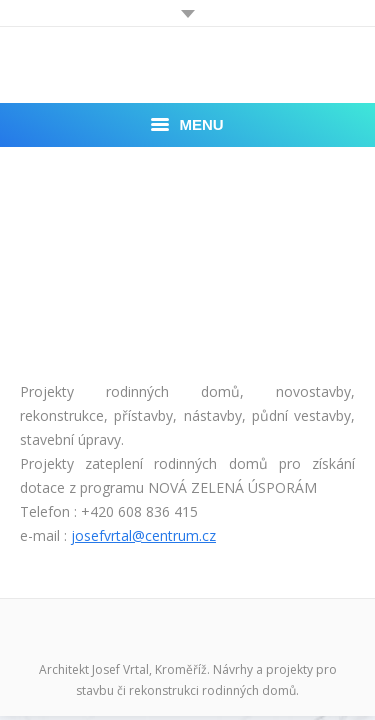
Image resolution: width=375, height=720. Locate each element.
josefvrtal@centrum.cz (143, 535)
